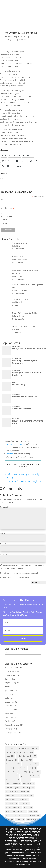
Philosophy (9, 713)
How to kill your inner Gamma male (28, 422)
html (6, 220)
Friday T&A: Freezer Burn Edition (29, 348)
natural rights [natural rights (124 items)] (12, 795)
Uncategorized (11, 40)
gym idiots (9, 690)
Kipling (30, 37)
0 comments (24, 40)
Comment (5, 507)
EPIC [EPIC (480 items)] (23, 768)
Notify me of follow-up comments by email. (21, 573)
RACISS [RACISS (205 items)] (24, 803)
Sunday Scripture (12, 725)
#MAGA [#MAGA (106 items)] (10, 748)
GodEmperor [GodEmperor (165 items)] (12, 776)
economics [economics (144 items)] (11, 768)
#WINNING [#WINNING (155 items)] (23, 748)
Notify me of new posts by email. (16, 578)
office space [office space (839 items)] (27, 795)
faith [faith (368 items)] (32, 768)
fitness (7, 687)
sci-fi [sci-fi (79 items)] (9, 815)
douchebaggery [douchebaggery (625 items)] (30, 764)
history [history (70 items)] (26, 780)
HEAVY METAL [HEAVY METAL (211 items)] (13, 780)
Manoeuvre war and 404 (25, 397)
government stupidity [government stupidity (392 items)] (30, 776)
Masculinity (9, 702)
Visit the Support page (15, 444)
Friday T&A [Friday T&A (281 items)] (24, 772)
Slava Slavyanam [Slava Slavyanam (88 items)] (33, 815)
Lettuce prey (19, 385)
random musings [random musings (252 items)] (13, 807)
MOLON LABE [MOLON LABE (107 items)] (12, 792)
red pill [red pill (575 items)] (28, 807)
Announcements (11, 667)
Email (3, 544)
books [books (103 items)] (21, 756)
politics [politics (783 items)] (24, 799)
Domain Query (11, 679)
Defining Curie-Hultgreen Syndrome (25, 362)
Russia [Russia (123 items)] (33, 811)
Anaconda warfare (22, 409)
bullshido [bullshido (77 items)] (32, 756)
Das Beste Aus (10, 675)
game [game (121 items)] (36, 772)
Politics (14, 382)
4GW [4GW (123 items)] (35, 748)
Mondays (8, 706)
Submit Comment (39, 582)
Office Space (16, 370)
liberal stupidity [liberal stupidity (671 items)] (13, 788)
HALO (7, 694)
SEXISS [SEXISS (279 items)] (19, 815)
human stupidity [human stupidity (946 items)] (13, 784)
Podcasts (8, 717)
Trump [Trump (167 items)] (20, 819)
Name (4, 199)
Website (3, 555)
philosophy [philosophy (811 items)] (11, 799)
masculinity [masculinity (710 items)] (28, 788)
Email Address (8, 208)
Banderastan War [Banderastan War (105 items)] (25, 752)
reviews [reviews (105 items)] (22, 811)
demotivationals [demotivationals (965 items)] (13, 764)
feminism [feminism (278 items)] (11, 772)
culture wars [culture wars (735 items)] (26, 760)
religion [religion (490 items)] (10, 811)
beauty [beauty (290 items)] (10, 756)
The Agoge (15, 419)
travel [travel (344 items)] (10, 819)
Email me (10, 454)
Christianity (9, 671)
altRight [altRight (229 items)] (10, 752)
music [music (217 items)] (25, 792)
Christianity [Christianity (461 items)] (11, 760)
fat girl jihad (16, 346)
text (5, 224)
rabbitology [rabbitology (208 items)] (11, 803)
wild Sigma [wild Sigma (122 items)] (33, 819)
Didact (10, 37)
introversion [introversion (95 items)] (29, 784)
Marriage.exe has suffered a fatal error (26, 374)
